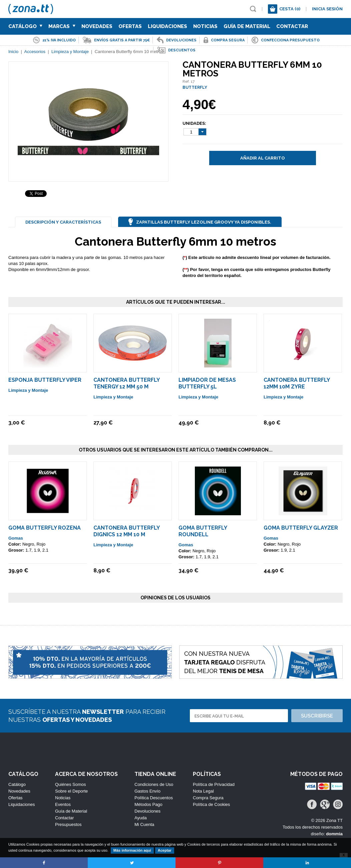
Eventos (63, 804)
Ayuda (141, 818)
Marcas (62, 26)
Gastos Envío (147, 791)
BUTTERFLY (195, 87)
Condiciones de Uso (154, 784)
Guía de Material (247, 26)
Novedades (97, 26)
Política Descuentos (154, 798)
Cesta (290, 9)
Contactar (292, 26)
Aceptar (165, 850)
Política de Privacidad (214, 784)
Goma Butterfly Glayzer (301, 528)
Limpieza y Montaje (28, 390)
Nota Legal (203, 791)
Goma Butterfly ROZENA (45, 528)
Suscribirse (317, 716)
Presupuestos (68, 824)
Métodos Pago (148, 804)
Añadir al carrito (263, 158)
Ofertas (130, 26)
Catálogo (25, 26)
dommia (334, 834)
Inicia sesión (327, 9)
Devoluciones (147, 811)
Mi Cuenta (144, 824)
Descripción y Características (63, 222)
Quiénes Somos (71, 784)
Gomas (16, 538)
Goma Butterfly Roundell (203, 531)
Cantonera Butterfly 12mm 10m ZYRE (297, 383)
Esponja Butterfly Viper (45, 380)
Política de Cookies (211, 804)
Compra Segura (208, 798)
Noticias (205, 26)
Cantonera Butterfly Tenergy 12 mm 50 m (126, 383)
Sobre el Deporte (71, 791)
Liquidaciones (167, 26)
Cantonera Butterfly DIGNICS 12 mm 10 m (126, 531)
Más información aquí (132, 850)
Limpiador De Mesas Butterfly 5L (207, 383)
